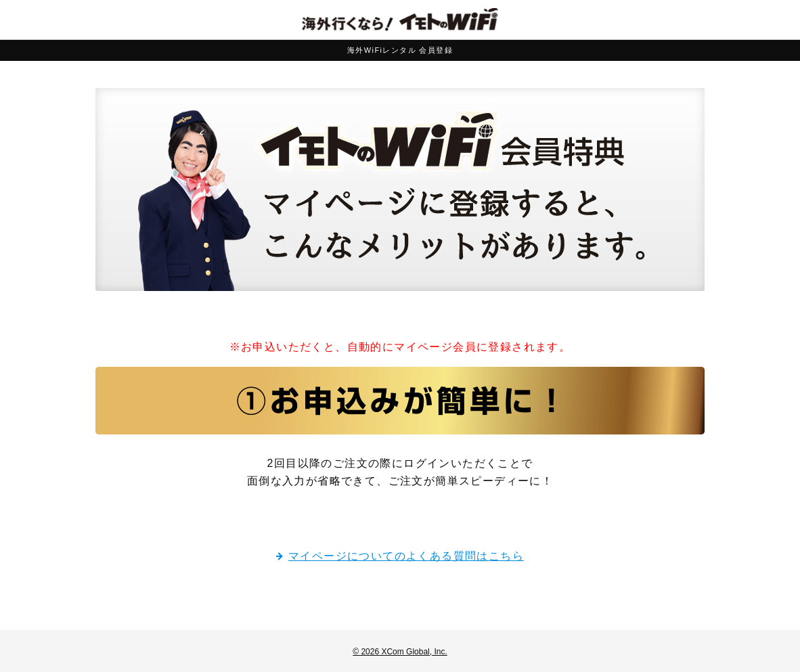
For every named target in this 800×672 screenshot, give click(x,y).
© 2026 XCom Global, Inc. (400, 652)
